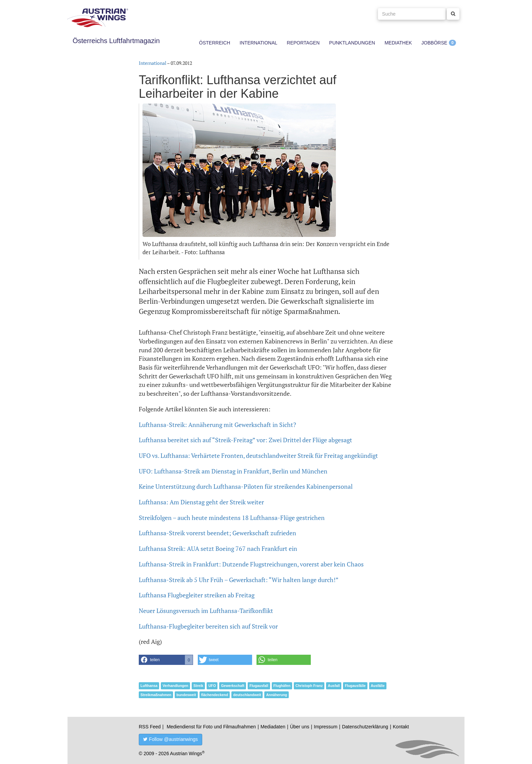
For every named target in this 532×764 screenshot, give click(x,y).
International (258, 43)
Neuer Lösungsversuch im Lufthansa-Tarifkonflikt (206, 611)
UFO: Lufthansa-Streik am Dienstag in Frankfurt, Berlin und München (233, 471)
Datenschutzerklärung (365, 727)
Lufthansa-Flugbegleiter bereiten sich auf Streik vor (208, 626)
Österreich (215, 43)
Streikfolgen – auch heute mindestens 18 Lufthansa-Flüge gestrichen (232, 518)
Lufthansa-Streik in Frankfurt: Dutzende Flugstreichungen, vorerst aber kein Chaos (251, 564)
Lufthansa (149, 686)
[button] (166, 660)
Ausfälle (378, 686)
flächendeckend (215, 695)
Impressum (326, 727)
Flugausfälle (355, 686)
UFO (212, 686)
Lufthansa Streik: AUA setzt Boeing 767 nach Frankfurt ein (218, 548)
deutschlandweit (247, 695)
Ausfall (334, 686)
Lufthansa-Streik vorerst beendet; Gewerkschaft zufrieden (217, 533)
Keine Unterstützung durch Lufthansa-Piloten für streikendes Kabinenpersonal (246, 486)
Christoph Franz (309, 686)
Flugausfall (259, 686)
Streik (198, 686)
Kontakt (401, 727)
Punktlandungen (352, 43)
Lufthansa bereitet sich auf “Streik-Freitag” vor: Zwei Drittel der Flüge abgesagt (245, 440)
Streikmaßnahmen (156, 695)
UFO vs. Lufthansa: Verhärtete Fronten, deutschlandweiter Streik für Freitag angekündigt (258, 455)
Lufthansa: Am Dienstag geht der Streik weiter (201, 502)
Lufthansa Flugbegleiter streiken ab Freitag (197, 595)
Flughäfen (282, 686)
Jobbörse (434, 43)
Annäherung (277, 695)
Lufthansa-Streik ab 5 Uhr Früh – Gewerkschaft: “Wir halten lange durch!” (239, 580)
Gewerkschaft (233, 686)
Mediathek (398, 43)
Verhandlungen (175, 686)
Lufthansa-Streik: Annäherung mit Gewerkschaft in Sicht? (217, 425)
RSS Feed (150, 727)
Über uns (300, 727)
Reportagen (303, 43)
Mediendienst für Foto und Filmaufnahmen (211, 727)
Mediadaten (273, 727)
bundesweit (186, 695)
